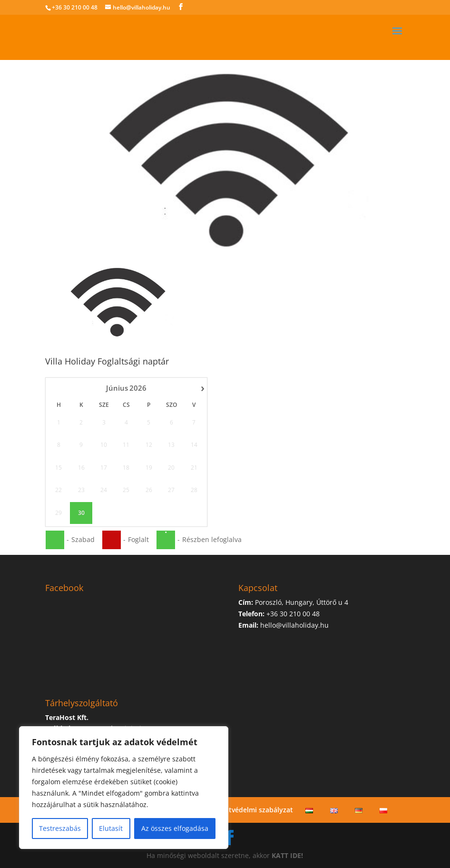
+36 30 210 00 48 (75, 7)
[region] (124, 788)
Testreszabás (60, 828)
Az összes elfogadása (175, 828)
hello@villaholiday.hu (294, 625)
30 (81, 513)
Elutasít (111, 828)
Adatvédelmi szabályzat (255, 810)
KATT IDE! (287, 855)
